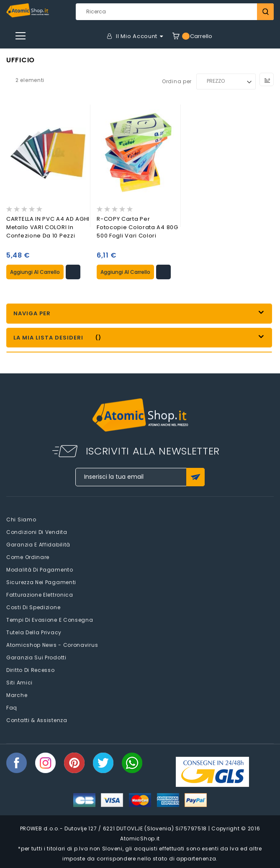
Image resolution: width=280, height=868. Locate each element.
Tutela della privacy (34, 632)
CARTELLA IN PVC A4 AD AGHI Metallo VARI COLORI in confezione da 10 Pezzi (48, 227)
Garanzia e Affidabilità (38, 545)
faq (12, 708)
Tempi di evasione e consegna (50, 620)
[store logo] (28, 10)
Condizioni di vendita (37, 532)
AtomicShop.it (140, 839)
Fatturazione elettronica (40, 595)
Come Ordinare (28, 557)
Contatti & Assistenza (37, 720)
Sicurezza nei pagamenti (41, 582)
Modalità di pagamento (40, 570)
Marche (17, 695)
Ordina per (177, 81)
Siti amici (19, 683)
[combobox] (175, 12)
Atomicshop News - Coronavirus (52, 645)
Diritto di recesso (31, 670)
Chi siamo (21, 520)
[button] (73, 272)
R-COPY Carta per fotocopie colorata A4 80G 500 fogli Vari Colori (137, 227)
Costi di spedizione (33, 607)
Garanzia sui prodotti (36, 657)
